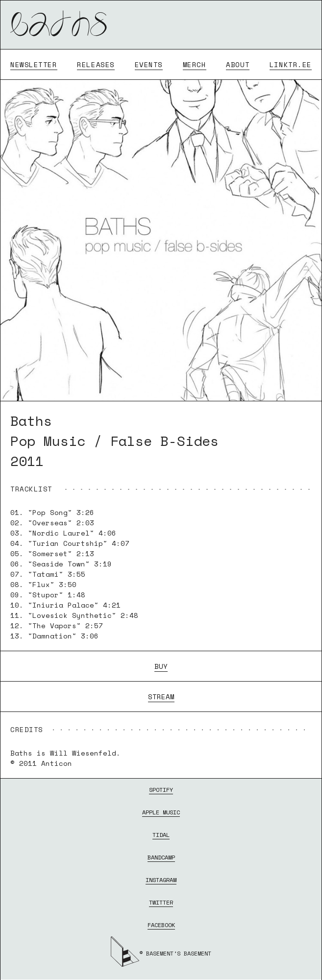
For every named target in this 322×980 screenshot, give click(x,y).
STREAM (161, 697)
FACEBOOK (161, 925)
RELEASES (96, 64)
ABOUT (238, 64)
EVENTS (149, 64)
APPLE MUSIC (161, 812)
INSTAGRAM (161, 880)
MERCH (195, 64)
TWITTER (161, 902)
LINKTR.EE (291, 64)
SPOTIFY (161, 790)
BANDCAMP (161, 857)
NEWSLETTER (34, 64)
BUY (161, 666)
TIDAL (161, 835)
